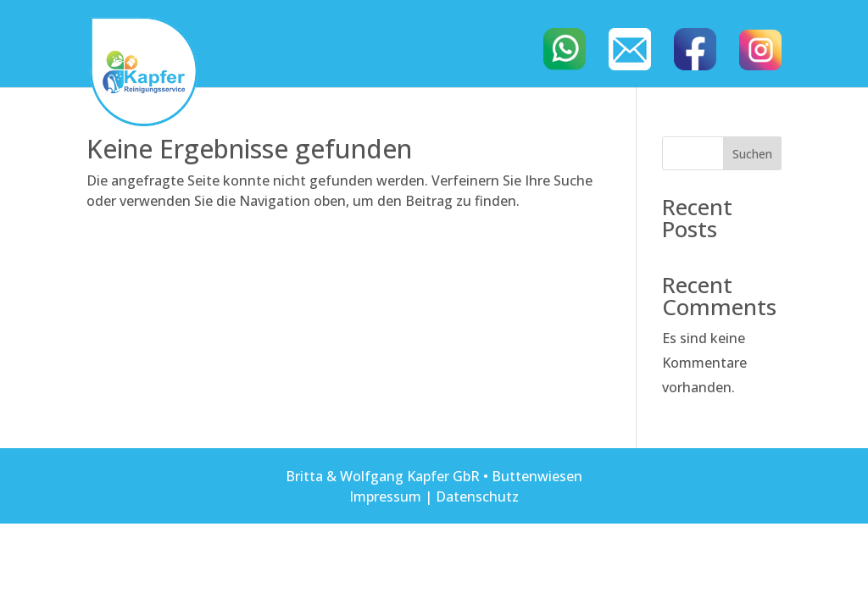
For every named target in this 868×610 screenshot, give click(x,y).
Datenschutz (477, 496)
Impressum (385, 496)
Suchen (752, 154)
